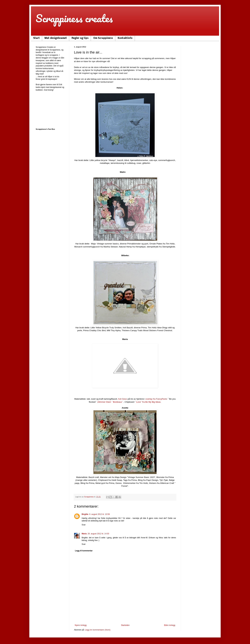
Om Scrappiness (103, 38)
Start (36, 38)
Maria (84, 534)
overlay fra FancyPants (156, 399)
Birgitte (85, 514)
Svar (84, 525)
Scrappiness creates (74, 18)
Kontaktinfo (125, 38)
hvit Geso (123, 399)
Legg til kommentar (84, 551)
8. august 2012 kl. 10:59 (99, 514)
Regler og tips (80, 38)
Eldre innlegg (170, 625)
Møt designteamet (56, 38)
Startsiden (125, 625)
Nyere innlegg (81, 625)
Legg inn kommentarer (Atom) (98, 630)
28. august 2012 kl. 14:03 (98, 534)
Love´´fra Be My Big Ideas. (149, 402)
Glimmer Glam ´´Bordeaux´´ (110, 402)
